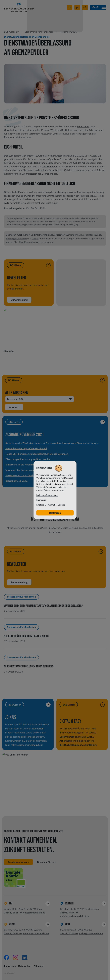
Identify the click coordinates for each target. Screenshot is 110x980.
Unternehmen (49, 166)
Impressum (10, 966)
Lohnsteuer (83, 126)
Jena (99, 235)
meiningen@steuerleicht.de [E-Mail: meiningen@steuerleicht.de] (75, 916)
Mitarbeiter (38, 163)
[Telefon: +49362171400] (69, 934)
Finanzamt (10, 137)
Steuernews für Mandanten (39, 32)
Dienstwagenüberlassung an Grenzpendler (27, 37)
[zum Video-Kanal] (69, 8)
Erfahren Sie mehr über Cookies (51, 505)
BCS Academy (11, 32)
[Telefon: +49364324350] (13, 934)
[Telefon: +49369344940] (69, 913)
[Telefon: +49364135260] (13, 913)
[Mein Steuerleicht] (77, 8)
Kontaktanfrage (33, 242)
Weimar (22, 238)
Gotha (35, 238)
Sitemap (38, 966)
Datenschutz (25, 966)
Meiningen (12, 238)
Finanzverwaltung (28, 192)
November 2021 (68, 32)
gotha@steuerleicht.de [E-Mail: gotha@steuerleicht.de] (91, 934)
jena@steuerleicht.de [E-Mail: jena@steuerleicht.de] (34, 913)
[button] (85, 8)
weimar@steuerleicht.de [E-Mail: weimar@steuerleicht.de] (36, 934)
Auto (7, 203)
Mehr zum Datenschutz (47, 495)
